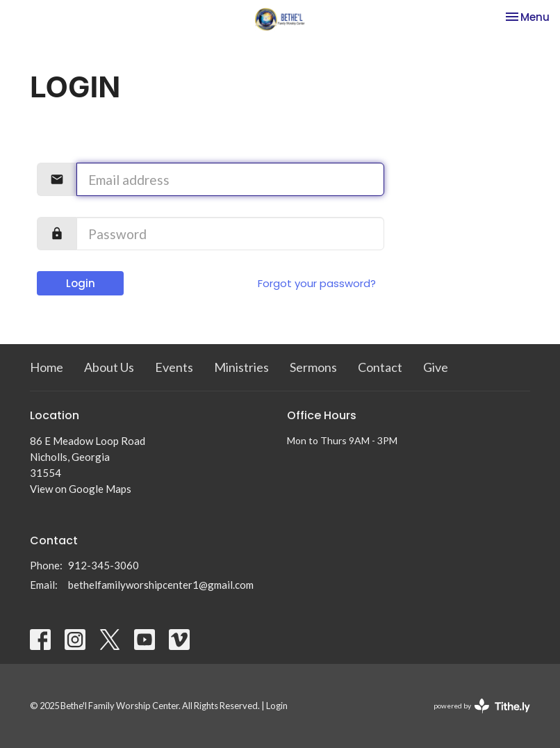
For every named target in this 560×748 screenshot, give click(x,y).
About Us (109, 367)
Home (47, 367)
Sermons (313, 367)
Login (81, 283)
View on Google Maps (81, 489)
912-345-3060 (104, 565)
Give (436, 367)
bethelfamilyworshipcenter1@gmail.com (161, 585)
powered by (482, 706)
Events (174, 367)
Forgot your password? (317, 283)
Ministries (241, 367)
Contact (380, 367)
